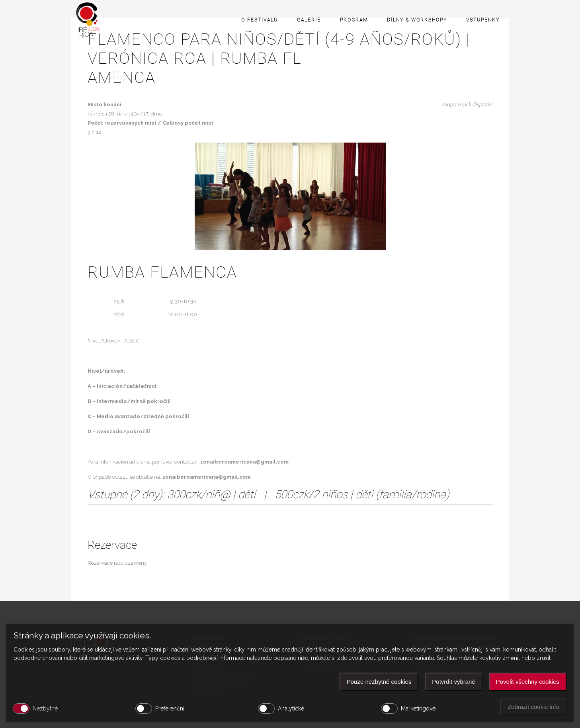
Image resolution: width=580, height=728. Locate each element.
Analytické (291, 708)
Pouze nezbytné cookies (379, 682)
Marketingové (418, 708)
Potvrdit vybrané (453, 682)
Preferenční (170, 708)
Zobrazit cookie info (533, 707)
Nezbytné (45, 708)
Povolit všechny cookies (528, 682)
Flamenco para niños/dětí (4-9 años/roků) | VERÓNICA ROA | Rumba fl (290, 59)
